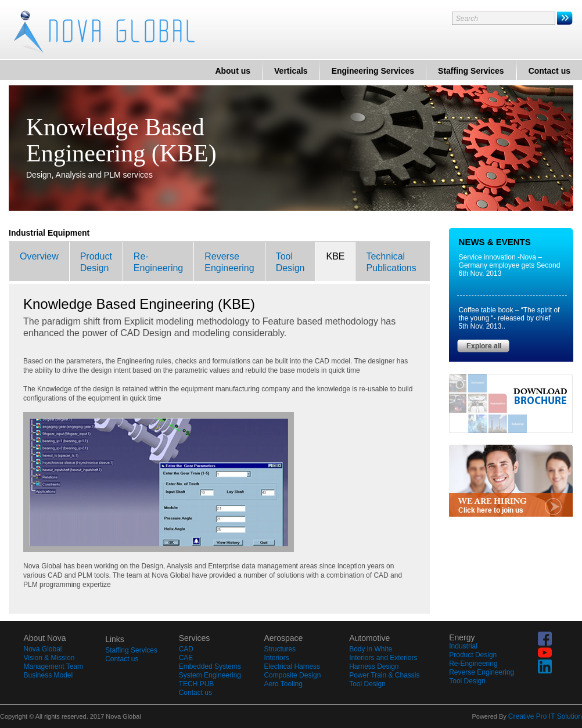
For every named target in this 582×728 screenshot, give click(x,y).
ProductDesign (96, 262)
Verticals (291, 71)
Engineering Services (373, 71)
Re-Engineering (158, 262)
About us (233, 71)
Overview (39, 256)
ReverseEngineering (229, 262)
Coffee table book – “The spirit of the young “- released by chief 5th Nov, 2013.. (509, 318)
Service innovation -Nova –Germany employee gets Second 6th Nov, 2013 (510, 265)
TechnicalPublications (391, 262)
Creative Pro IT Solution (545, 716)
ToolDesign (290, 262)
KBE (335, 256)
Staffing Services (471, 71)
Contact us (549, 71)
